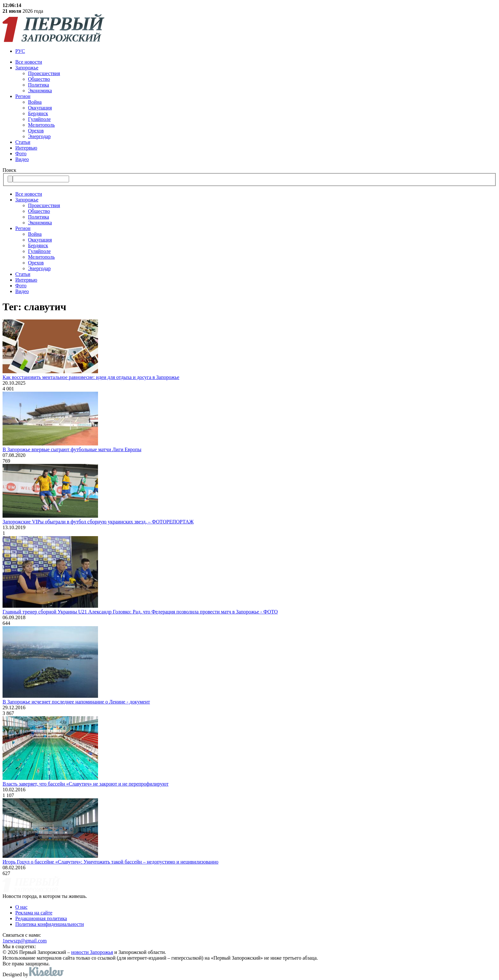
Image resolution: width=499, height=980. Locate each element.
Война (35, 102)
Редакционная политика (41, 918)
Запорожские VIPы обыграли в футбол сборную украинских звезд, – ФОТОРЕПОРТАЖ (98, 522)
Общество (39, 79)
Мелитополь (41, 125)
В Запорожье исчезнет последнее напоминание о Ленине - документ (76, 702)
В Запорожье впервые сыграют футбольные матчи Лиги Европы (72, 449)
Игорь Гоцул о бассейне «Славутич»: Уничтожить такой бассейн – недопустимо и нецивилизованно (110, 862)
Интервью (26, 148)
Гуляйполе (39, 119)
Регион (23, 96)
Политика (39, 85)
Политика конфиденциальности (50, 924)
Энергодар (39, 136)
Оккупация (40, 108)
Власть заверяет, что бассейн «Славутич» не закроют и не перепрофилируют (86, 784)
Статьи (23, 142)
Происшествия (44, 73)
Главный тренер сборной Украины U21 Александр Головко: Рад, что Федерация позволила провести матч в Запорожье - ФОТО (140, 612)
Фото (21, 154)
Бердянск (38, 113)
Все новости (29, 62)
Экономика (40, 91)
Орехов (36, 131)
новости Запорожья (92, 952)
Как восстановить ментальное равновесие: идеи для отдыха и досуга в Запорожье (91, 377)
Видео (22, 159)
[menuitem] (256, 51)
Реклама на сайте (34, 913)
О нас (21, 907)
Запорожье (27, 68)
